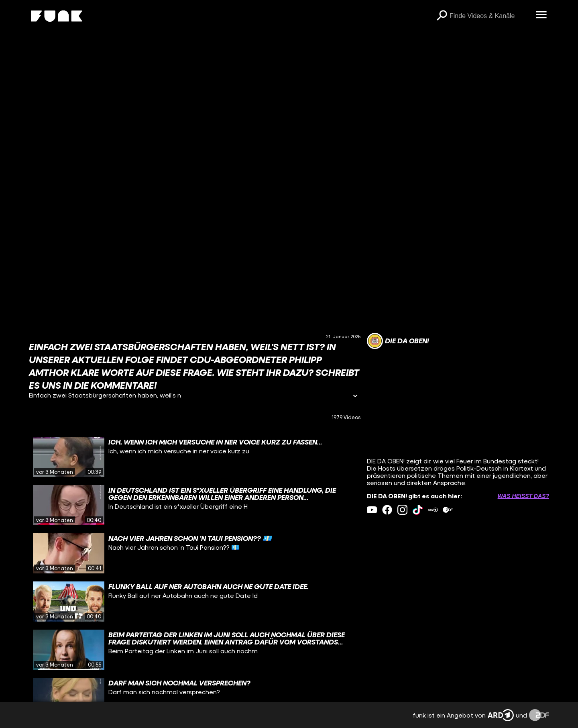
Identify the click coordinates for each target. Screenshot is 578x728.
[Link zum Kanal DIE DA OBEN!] (398, 341)
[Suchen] (442, 16)
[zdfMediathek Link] (448, 510)
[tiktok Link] (418, 510)
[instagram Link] (402, 510)
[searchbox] (490, 16)
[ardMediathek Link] (433, 510)
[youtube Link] (372, 510)
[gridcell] (195, 457)
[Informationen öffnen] (355, 397)
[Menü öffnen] (541, 15)
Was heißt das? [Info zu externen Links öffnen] (523, 496)
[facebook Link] (387, 510)
